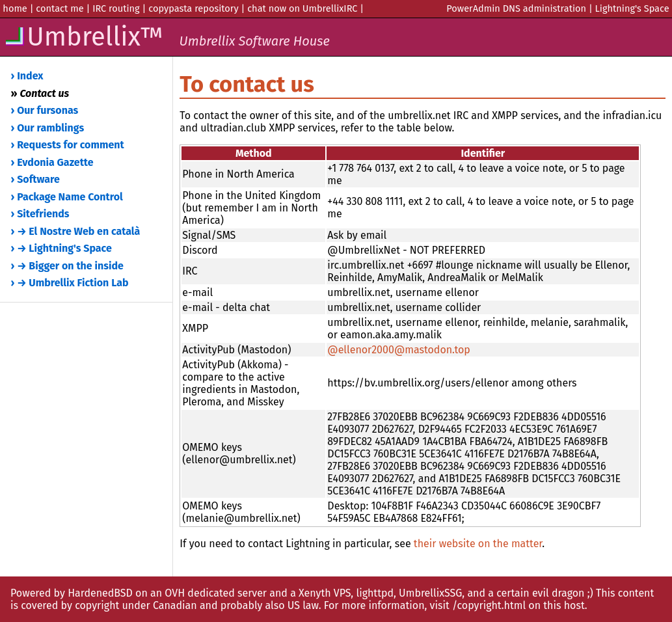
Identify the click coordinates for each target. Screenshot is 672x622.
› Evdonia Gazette (52, 162)
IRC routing (116, 8)
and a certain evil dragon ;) (530, 593)
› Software (35, 179)
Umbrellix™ (167, 37)
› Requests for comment (68, 145)
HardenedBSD (100, 593)
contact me (60, 8)
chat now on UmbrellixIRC (302, 8)
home (15, 8)
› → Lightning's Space (61, 248)
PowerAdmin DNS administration (516, 8)
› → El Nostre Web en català (76, 231)
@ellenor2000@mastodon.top (399, 350)
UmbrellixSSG (430, 593)
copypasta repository (193, 8)
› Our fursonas (45, 110)
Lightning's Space (632, 8)
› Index (27, 76)
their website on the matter (478, 544)
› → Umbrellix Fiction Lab (70, 283)
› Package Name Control (67, 197)
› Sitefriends (40, 214)
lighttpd (375, 593)
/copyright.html (489, 605)
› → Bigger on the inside (67, 266)
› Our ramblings (48, 128)
